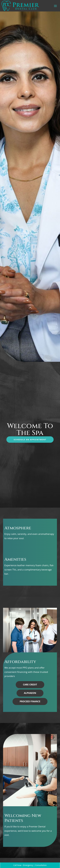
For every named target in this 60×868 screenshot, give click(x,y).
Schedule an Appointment (30, 440)
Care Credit (30, 685)
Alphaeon (30, 693)
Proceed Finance (30, 701)
